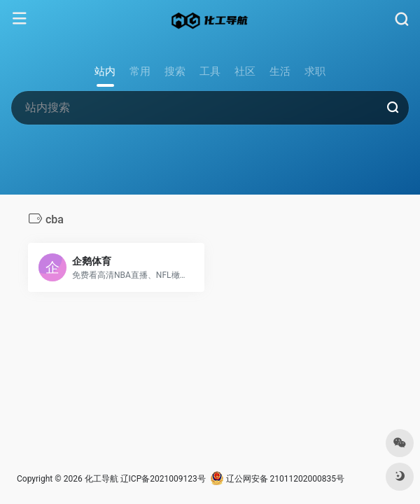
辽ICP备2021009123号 (163, 479)
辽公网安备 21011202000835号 (277, 479)
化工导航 (101, 479)
